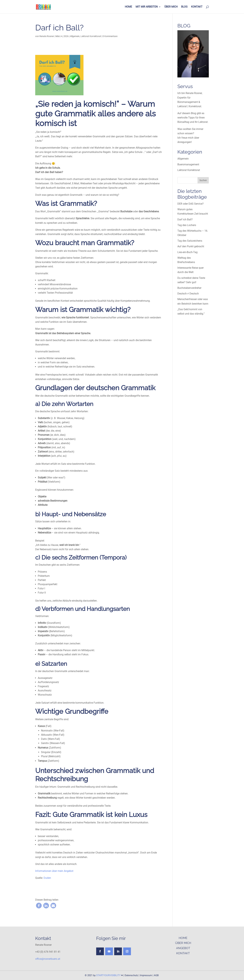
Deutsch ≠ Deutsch (188, 294)
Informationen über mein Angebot (55, 871)
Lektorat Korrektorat (91, 36)
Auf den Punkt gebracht (191, 246)
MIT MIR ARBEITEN (147, 7)
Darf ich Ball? (185, 219)
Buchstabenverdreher (189, 288)
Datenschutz (131, 975)
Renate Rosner (47, 36)
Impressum (146, 975)
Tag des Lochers (187, 225)
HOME (128, 7)
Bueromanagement (188, 164)
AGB (156, 975)
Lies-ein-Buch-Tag (187, 252)
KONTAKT (197, 7)
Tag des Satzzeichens (190, 241)
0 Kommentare (110, 36)
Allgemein (75, 36)
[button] (39, 906)
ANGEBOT (183, 948)
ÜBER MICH (171, 7)
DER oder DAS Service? (191, 204)
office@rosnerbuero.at (48, 959)
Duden (47, 878)
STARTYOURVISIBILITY (108, 975)
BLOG (184, 7)
